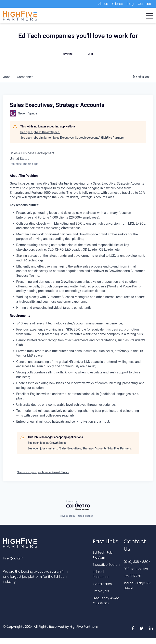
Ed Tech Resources (101, 574)
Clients (117, 4)
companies (25, 77)
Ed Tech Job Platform (103, 555)
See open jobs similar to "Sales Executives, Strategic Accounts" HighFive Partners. (72, 138)
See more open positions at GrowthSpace (43, 472)
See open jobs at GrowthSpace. (40, 132)
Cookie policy (86, 516)
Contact (144, 4)
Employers (101, 591)
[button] (149, 15)
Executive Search (106, 565)
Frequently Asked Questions (106, 601)
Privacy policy (67, 516)
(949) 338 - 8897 (137, 562)
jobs (7, 77)
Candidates (102, 584)
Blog (130, 4)
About (103, 4)
